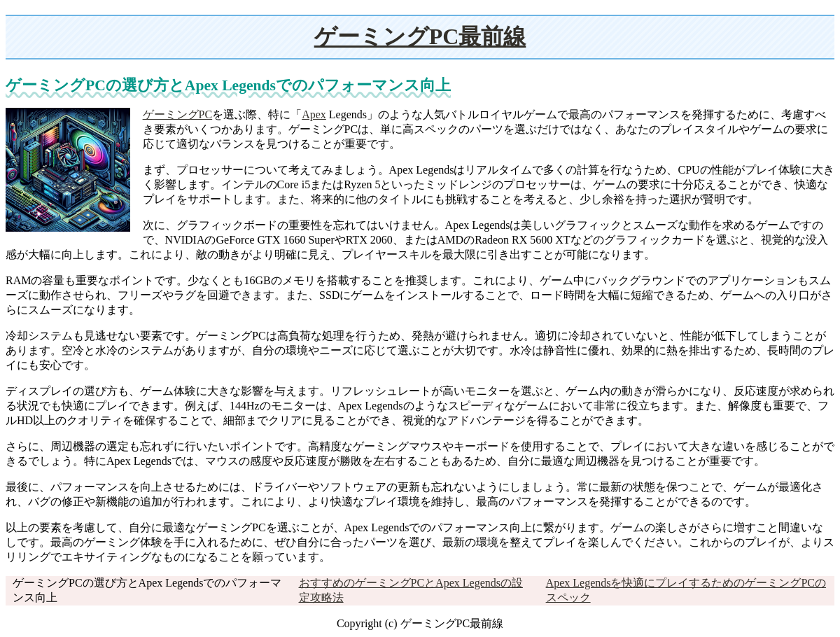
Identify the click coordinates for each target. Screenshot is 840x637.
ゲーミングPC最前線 (420, 36)
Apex (314, 114)
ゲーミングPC (178, 114)
